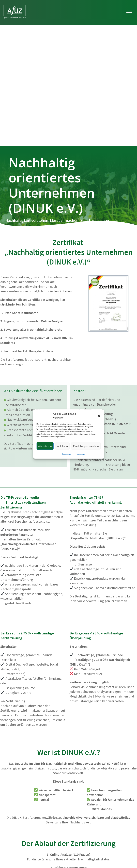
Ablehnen (62, 446)
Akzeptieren (45, 446)
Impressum (81, 454)
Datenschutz (66, 454)
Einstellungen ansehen (86, 446)
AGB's (131, 855)
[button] (99, 416)
